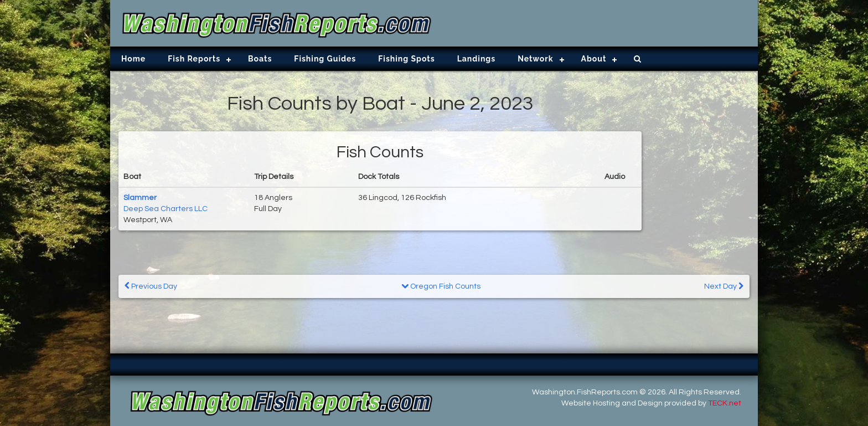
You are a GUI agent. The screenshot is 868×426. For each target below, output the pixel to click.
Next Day (724, 286)
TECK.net (725, 403)
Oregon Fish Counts (441, 286)
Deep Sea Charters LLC (166, 209)
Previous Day (151, 286)
